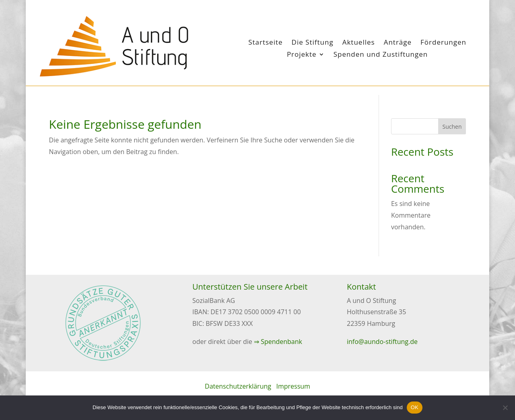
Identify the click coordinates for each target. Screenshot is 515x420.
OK (415, 407)
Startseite (265, 43)
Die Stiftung (313, 43)
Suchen (452, 127)
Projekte (302, 55)
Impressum (293, 386)
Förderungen (443, 43)
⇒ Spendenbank (278, 342)
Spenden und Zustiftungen (381, 55)
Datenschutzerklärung (238, 386)
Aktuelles (359, 43)
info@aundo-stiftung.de (382, 342)
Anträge (398, 43)
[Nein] (505, 408)
